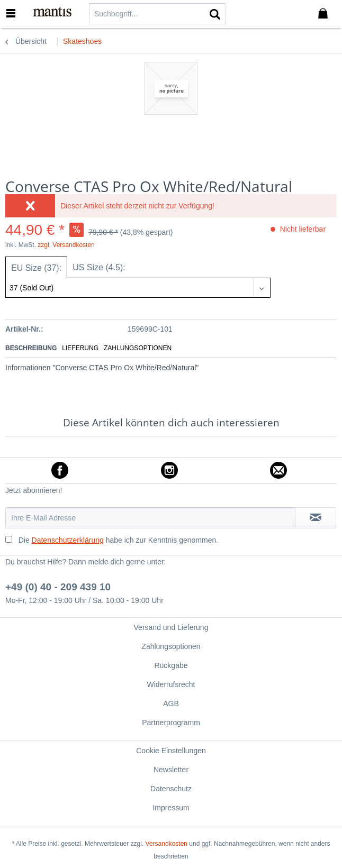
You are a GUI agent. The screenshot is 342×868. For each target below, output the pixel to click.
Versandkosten (166, 844)
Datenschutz (171, 789)
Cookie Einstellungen (171, 751)
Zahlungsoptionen (138, 348)
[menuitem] (15, 13)
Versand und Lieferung (171, 627)
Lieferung (80, 348)
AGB (171, 703)
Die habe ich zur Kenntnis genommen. (118, 540)
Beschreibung (31, 348)
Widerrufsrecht (171, 684)
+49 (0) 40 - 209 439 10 (58, 587)
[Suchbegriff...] (157, 14)
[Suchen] (215, 14)
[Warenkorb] (325, 14)
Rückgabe (171, 665)
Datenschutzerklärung (68, 540)
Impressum (171, 808)
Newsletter (171, 770)
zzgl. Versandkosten (66, 245)
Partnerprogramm (171, 723)
